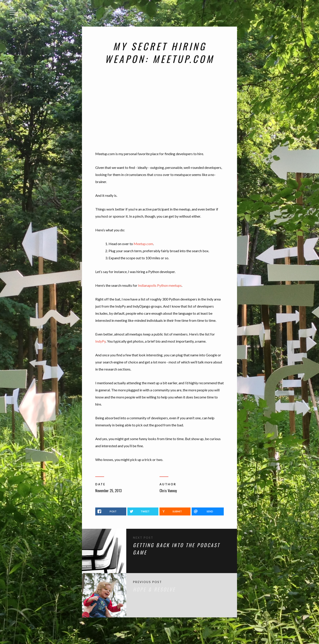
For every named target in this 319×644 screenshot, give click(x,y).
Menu (14, 10)
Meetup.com (143, 244)
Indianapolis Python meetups (160, 285)
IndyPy (100, 341)
